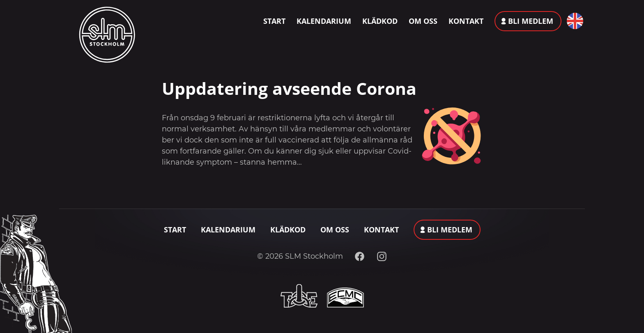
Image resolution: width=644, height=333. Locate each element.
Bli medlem (531, 21)
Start (274, 21)
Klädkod (380, 21)
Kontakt (466, 21)
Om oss (423, 21)
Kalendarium (324, 21)
